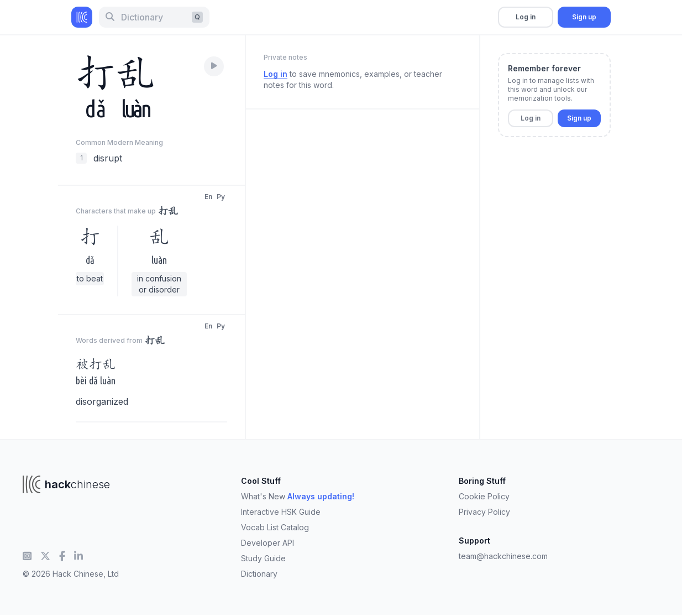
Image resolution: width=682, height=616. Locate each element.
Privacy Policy (484, 512)
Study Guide (263, 558)
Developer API (267, 543)
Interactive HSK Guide (281, 512)
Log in (526, 17)
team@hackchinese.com (503, 556)
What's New (298, 496)
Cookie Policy (484, 496)
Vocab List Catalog (275, 527)
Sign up (584, 17)
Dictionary (259, 574)
